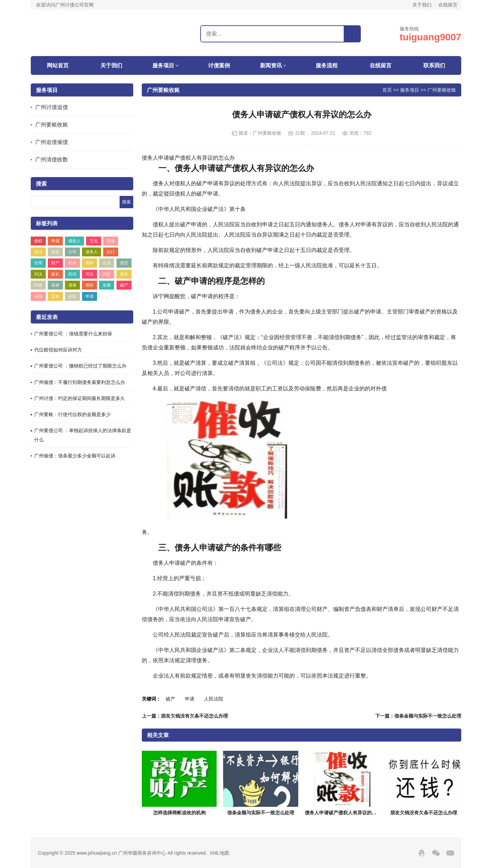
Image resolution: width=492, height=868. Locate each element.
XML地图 (220, 853)
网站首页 (58, 65)
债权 (38, 241)
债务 (124, 274)
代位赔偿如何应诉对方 (58, 350)
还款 (72, 296)
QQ (422, 853)
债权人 (74, 241)
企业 (107, 263)
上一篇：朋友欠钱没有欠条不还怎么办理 (185, 716)
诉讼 (107, 274)
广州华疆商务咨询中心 (73, 33)
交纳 (111, 241)
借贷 (124, 263)
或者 (55, 285)
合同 (38, 296)
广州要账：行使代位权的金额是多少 (72, 414)
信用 (38, 263)
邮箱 (450, 853)
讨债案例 (219, 65)
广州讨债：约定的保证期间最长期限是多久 (80, 398)
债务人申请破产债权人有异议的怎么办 (345, 813)
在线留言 (448, 5)
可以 (90, 274)
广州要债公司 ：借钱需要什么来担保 (73, 334)
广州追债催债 (52, 142)
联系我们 (434, 65)
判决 (38, 274)
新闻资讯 (271, 65)
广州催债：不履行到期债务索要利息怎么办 (80, 382)
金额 (107, 285)
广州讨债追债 (52, 107)
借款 (90, 285)
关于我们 (422, 5)
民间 (72, 274)
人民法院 (214, 699)
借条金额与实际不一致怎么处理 (261, 813)
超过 (38, 252)
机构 (72, 263)
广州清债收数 (52, 159)
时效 (38, 285)
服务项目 (163, 65)
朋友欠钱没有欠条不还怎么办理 (424, 813)
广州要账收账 (52, 125)
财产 (55, 263)
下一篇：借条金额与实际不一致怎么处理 (418, 716)
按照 (55, 252)
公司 (72, 252)
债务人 (92, 252)
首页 (387, 90)
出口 (111, 252)
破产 (124, 285)
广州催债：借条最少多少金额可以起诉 (75, 456)
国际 (90, 263)
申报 (55, 241)
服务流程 (327, 65)
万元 (94, 241)
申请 (90, 296)
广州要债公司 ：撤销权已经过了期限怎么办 (80, 366)
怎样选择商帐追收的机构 (179, 813)
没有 (55, 296)
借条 (72, 285)
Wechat (436, 853)
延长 (55, 274)
